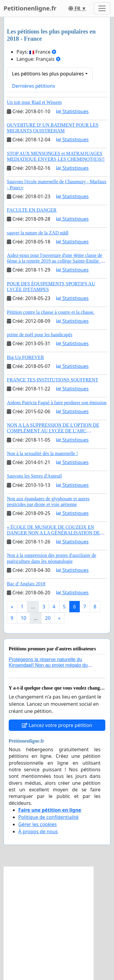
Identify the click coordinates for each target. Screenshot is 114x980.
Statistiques (73, 111)
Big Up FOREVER (25, 357)
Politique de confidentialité (48, 817)
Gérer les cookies (37, 824)
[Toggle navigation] (102, 8)
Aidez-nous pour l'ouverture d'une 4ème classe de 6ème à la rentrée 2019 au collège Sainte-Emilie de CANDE (56, 261)
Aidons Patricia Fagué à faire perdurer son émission (57, 403)
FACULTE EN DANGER (32, 210)
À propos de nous (38, 831)
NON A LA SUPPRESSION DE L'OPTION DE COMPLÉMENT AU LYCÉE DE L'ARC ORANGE (53, 431)
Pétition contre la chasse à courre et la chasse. (51, 312)
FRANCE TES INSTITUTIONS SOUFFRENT (52, 380)
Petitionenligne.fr (30, 8)
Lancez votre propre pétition (57, 725)
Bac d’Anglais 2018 (26, 584)
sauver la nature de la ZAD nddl (38, 233)
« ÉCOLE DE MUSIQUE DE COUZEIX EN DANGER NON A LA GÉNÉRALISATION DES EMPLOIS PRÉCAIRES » (55, 533)
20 (48, 618)
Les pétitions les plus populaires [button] (48, 74)
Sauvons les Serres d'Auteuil (34, 476)
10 (23, 618)
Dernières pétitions (33, 86)
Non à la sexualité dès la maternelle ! (42, 453)
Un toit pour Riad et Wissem (34, 102)
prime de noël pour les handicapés (40, 335)
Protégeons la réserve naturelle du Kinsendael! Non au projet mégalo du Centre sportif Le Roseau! (48, 665)
